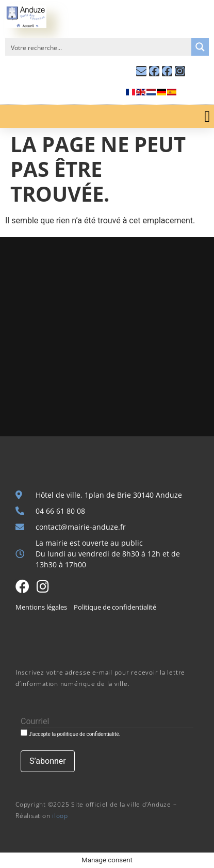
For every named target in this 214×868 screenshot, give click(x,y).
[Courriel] (107, 722)
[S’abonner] (48, 761)
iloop (60, 816)
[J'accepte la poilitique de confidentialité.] (24, 733)
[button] (207, 116)
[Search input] (99, 47)
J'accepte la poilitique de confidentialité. (70, 733)
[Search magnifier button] (200, 47)
